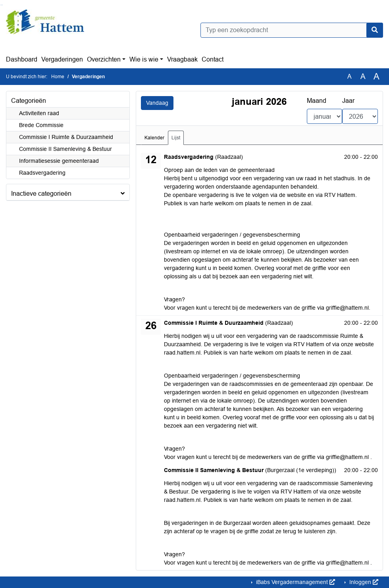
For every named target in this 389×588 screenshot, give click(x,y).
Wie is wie (144, 59)
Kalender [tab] (154, 138)
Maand (317, 101)
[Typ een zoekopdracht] (292, 30)
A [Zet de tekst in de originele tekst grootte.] (350, 76)
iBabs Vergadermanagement (295, 582)
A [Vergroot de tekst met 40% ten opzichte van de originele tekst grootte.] (376, 77)
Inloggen (363, 582)
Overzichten (104, 59)
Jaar (348, 101)
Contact (213, 59)
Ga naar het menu (2, 5)
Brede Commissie (41, 125)
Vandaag (157, 103)
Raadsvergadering (42, 173)
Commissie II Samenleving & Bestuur (65, 149)
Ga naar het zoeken (1, 5)
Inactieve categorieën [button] (41, 194)
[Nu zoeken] (375, 30)
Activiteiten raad (39, 113)
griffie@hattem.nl (347, 308)
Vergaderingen (62, 59)
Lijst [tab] (176, 138)
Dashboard (22, 59)
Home (58, 77)
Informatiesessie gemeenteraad (59, 161)
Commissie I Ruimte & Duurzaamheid (66, 137)
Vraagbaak (182, 59)
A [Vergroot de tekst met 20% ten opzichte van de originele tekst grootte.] (363, 76)
